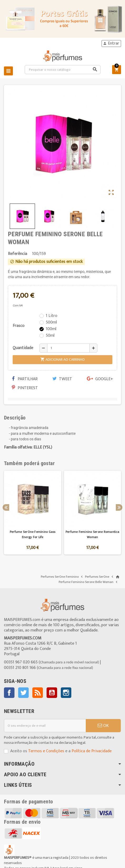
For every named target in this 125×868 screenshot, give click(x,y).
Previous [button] (6, 507)
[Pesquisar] (63, 70)
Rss (38, 693)
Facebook (9, 693)
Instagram (66, 693)
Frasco (19, 326)
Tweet (62, 379)
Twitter (23, 693)
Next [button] (119, 507)
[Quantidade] (68, 348)
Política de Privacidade (92, 751)
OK (103, 726)
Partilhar (25, 379)
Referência (17, 254)
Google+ (100, 379)
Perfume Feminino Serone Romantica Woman (92, 534)
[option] (33, 513)
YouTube (52, 693)
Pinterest (25, 388)
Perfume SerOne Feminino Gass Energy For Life (33, 534)
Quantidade (23, 348)
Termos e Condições (46, 751)
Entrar (111, 44)
